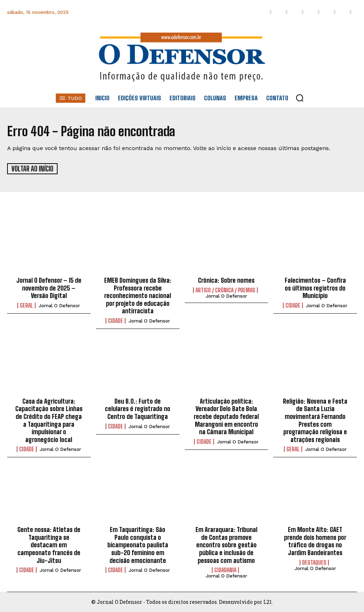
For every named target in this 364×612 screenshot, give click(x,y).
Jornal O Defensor (59, 305)
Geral (26, 305)
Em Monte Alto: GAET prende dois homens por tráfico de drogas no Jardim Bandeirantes (315, 541)
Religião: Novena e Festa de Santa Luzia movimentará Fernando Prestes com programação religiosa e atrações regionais (315, 420)
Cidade (116, 320)
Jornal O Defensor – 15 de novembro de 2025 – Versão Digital (49, 288)
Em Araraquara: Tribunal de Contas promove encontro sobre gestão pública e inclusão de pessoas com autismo (226, 544)
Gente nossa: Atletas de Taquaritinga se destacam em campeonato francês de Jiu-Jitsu (49, 544)
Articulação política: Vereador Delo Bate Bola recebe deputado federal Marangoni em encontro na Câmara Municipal (226, 416)
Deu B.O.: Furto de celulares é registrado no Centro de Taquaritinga (138, 408)
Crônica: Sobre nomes (226, 280)
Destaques (314, 562)
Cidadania (225, 570)
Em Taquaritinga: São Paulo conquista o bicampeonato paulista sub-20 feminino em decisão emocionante (138, 544)
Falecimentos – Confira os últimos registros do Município (315, 288)
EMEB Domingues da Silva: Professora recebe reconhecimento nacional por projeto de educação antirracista (138, 295)
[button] (300, 98)
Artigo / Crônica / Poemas (225, 290)
